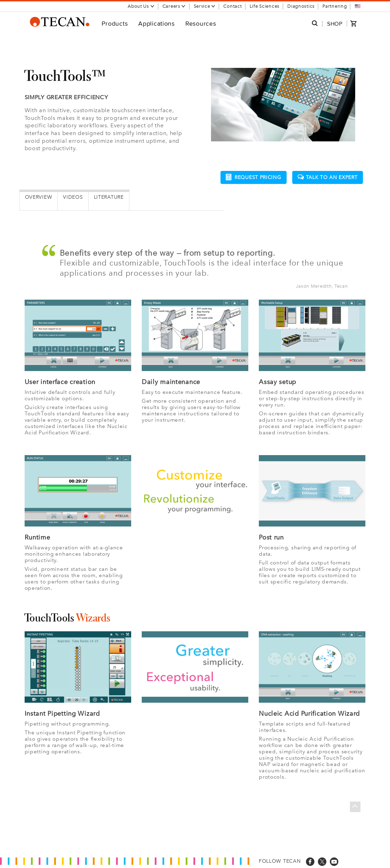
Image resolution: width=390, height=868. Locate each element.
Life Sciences (265, 6)
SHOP (335, 24)
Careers (174, 6)
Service (205, 6)
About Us (141, 6)
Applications (156, 23)
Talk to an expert (328, 177)
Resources (201, 23)
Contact (232, 6)
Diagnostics (301, 6)
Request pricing (254, 177)
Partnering (335, 6)
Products (115, 23)
